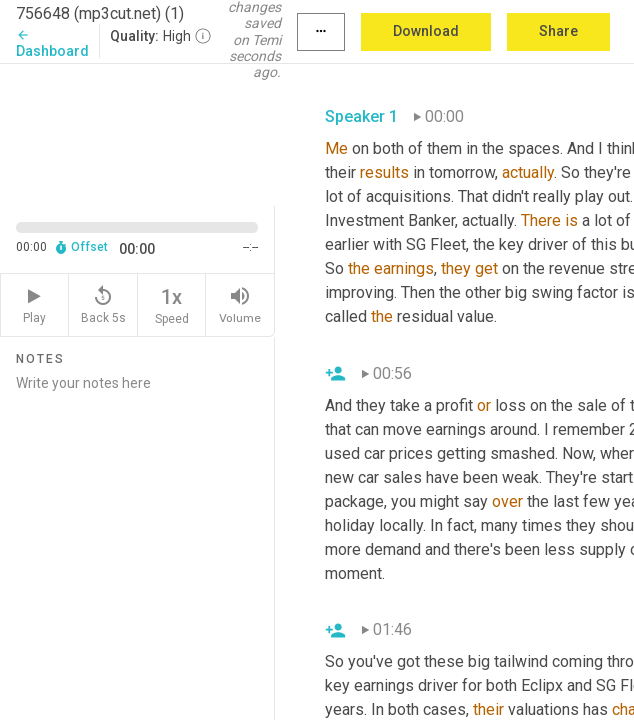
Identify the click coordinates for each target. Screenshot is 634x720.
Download (426, 31)
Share (558, 31)
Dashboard (52, 43)
